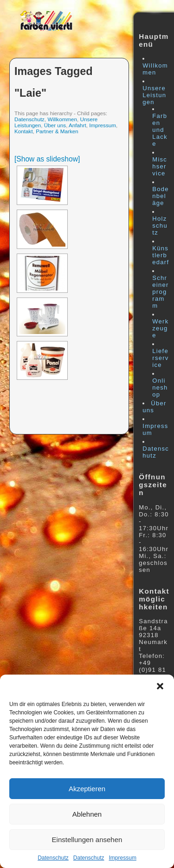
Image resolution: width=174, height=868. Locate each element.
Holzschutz (160, 226)
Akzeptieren (87, 789)
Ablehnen (87, 814)
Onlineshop (160, 387)
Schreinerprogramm (160, 292)
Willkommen (62, 119)
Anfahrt (77, 125)
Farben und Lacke (160, 130)
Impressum (123, 858)
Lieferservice (160, 358)
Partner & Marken (57, 131)
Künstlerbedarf (161, 255)
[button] (160, 686)
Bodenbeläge (161, 196)
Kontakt (24, 131)
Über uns (55, 125)
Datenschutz (53, 858)
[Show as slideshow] (47, 159)
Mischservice (160, 166)
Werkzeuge (160, 328)
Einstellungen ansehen (87, 840)
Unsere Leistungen (154, 95)
